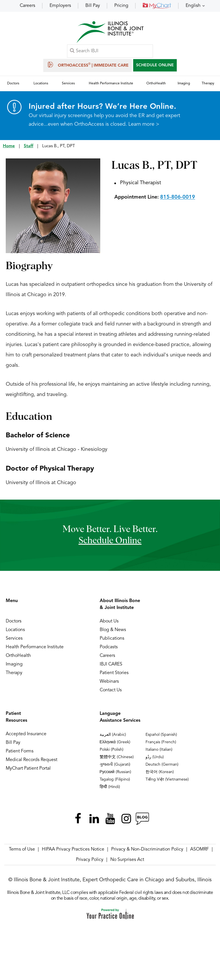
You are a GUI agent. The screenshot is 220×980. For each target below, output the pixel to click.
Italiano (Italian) (159, 750)
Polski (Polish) (112, 750)
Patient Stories (114, 673)
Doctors (14, 622)
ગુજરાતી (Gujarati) (115, 765)
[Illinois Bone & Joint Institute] (110, 32)
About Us (109, 622)
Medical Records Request (32, 760)
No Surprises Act (127, 860)
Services (14, 639)
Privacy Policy (90, 860)
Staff (29, 146)
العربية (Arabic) (113, 735)
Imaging (14, 665)
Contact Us (111, 690)
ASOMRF (200, 850)
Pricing (121, 6)
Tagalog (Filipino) (115, 780)
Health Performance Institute (35, 647)
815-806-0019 (178, 197)
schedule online (110, 541)
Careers (27, 6)
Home (9, 146)
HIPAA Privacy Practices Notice (73, 850)
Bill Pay (93, 6)
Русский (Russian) (115, 772)
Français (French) (161, 742)
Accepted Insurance (26, 734)
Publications (112, 639)
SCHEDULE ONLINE (155, 65)
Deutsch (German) (162, 765)
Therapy (14, 673)
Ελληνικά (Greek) (115, 742)
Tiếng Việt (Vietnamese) (167, 780)
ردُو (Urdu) (155, 757)
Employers (60, 6)
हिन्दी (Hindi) (110, 787)
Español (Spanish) (161, 735)
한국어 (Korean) (160, 772)
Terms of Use (22, 850)
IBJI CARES (111, 665)
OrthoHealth (18, 656)
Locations (15, 630)
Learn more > (144, 125)
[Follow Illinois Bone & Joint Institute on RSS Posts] (142, 819)
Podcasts (109, 647)
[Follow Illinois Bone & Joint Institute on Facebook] (78, 819)
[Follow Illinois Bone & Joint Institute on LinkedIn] (94, 819)
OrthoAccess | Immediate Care (88, 65)
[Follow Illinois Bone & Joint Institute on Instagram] (126, 819)
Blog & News (113, 630)
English (193, 6)
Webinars (109, 682)
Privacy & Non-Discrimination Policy (147, 850)
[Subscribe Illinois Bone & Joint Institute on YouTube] (110, 819)
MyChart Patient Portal (28, 769)
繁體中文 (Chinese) (117, 757)
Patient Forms (20, 752)
